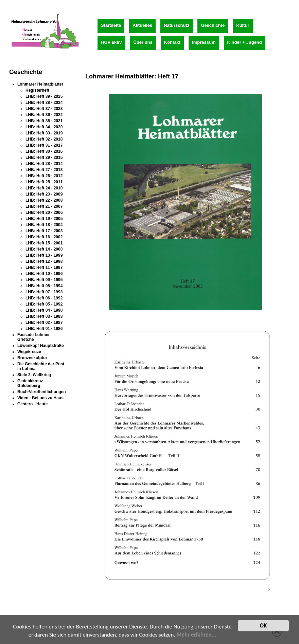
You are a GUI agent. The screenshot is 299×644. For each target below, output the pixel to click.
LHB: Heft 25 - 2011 (44, 182)
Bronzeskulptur (32, 358)
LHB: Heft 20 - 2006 (44, 213)
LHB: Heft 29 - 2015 (44, 158)
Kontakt (172, 42)
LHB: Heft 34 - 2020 (44, 127)
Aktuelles (142, 25)
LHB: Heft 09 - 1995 (44, 280)
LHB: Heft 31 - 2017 (44, 145)
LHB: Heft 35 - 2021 (44, 121)
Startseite (111, 25)
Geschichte (213, 25)
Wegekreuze (29, 352)
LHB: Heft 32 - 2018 (44, 139)
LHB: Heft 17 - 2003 (44, 231)
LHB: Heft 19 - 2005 (44, 219)
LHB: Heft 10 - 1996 (44, 274)
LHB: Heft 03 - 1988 (44, 316)
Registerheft (37, 90)
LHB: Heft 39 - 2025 (44, 96)
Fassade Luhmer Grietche (33, 337)
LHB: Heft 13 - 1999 (44, 255)
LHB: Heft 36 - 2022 (44, 115)
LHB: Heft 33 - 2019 (44, 133)
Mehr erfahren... (197, 636)
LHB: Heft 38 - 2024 (44, 103)
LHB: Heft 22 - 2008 (44, 200)
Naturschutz (177, 25)
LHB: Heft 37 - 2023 (44, 109)
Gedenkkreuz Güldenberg (30, 383)
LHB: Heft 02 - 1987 (44, 323)
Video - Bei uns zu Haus (40, 398)
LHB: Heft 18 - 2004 (44, 225)
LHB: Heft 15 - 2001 (44, 243)
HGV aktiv (111, 42)
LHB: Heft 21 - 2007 (44, 206)
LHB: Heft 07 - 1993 (44, 292)
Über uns (143, 42)
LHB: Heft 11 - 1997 (44, 268)
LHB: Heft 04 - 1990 (44, 310)
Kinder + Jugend (245, 42)
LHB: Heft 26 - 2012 (44, 176)
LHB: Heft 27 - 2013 (44, 170)
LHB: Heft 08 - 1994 (44, 286)
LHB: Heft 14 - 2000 (44, 249)
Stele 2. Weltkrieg (34, 375)
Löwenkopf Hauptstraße (41, 346)
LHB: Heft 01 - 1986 (44, 329)
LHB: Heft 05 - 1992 (44, 304)
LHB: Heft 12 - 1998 (44, 261)
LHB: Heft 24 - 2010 (44, 188)
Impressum (204, 42)
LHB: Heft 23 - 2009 (44, 194)
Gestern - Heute (32, 404)
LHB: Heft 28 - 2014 (44, 164)
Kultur (243, 25)
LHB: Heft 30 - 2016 (44, 151)
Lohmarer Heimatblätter (40, 84)
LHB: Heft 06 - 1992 (44, 298)
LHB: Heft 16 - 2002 (44, 237)
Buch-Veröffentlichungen (42, 392)
